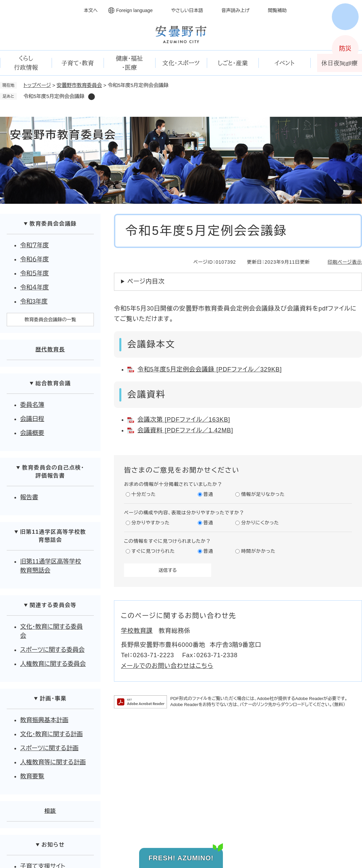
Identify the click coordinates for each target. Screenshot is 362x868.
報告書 (29, 497)
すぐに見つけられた (153, 551)
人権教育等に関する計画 (53, 762)
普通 (208, 494)
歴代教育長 (50, 350)
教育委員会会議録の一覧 (50, 320)
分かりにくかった (260, 523)
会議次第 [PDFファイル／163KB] (184, 420)
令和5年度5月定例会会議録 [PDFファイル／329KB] (210, 369)
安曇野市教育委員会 (79, 85)
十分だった (144, 494)
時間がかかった (258, 551)
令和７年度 (35, 245)
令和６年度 (35, 259)
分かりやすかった (150, 523)
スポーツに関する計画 (49, 748)
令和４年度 (35, 287)
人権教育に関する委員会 (53, 664)
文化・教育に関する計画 (51, 734)
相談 (50, 811)
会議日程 (32, 419)
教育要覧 (32, 776)
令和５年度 (35, 273)
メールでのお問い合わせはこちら (167, 666)
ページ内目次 (146, 281)
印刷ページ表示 (345, 262)
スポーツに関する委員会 (52, 650)
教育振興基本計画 (44, 720)
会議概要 (32, 433)
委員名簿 (32, 405)
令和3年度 (34, 301)
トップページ (37, 85)
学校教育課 (137, 631)
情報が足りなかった (263, 494)
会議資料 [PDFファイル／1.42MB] (185, 430)
